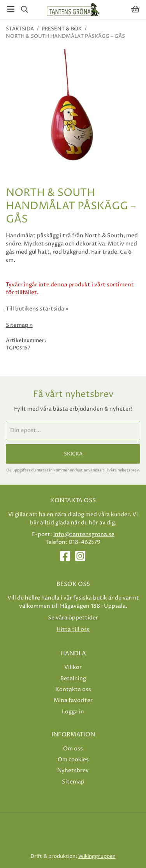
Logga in (73, 712)
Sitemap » (19, 325)
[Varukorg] (135, 9)
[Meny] (11, 9)
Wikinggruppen (97, 856)
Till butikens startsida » (37, 309)
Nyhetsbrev (73, 770)
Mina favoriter (73, 700)
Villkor (73, 667)
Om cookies (73, 759)
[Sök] (24, 9)
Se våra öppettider (73, 618)
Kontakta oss (73, 689)
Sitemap (73, 782)
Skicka (73, 454)
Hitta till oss (73, 629)
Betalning (73, 678)
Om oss (73, 749)
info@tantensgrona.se (84, 534)
